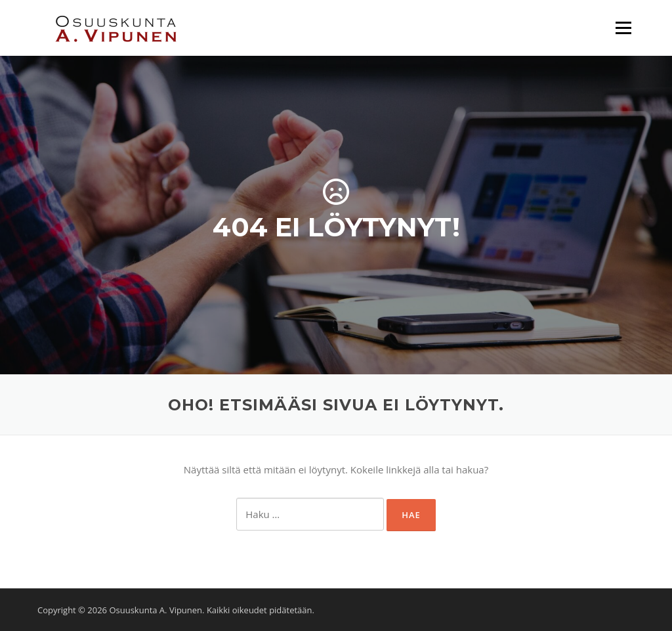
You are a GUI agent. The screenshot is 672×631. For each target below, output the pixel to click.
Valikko (623, 28)
